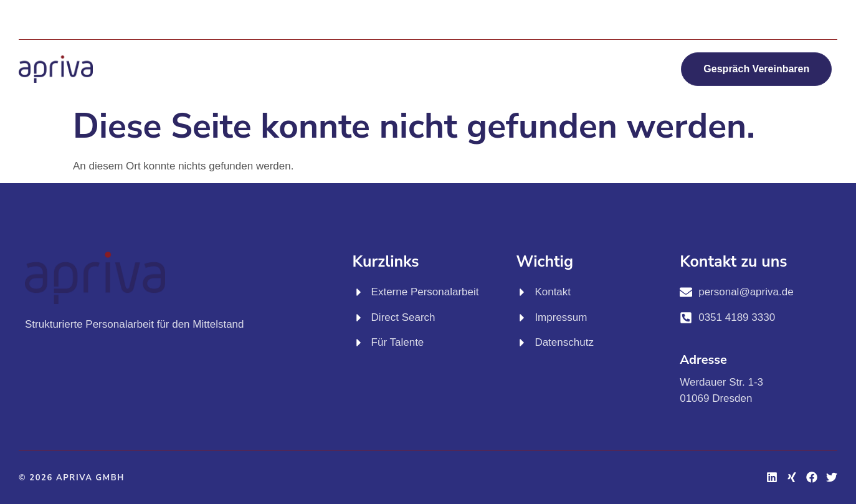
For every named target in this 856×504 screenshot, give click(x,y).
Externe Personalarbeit (285, 53)
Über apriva (446, 83)
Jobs (653, 53)
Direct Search (394, 53)
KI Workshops (577, 53)
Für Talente (480, 53)
